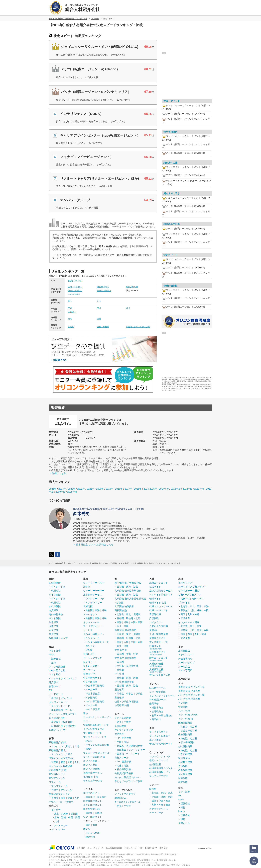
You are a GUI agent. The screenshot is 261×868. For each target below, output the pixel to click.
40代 (128, 308)
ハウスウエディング (160, 756)
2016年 (138, 489)
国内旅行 (90, 797)
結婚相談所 (155, 764)
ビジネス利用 (93, 833)
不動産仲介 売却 (57, 742)
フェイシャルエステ (160, 736)
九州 (77, 762)
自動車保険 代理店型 (189, 691)
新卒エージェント (159, 659)
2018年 (119, 489)
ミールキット (90, 614)
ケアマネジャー (137, 750)
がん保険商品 (185, 746)
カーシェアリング (93, 658)
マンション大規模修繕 (61, 766)
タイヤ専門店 (185, 670)
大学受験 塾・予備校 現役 (128, 583)
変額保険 (183, 778)
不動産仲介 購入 (57, 750)
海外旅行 (102, 797)
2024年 (62, 489)
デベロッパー (58, 829)
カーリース (89, 670)
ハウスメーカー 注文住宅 (61, 802)
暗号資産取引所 (57, 718)
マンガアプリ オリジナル (96, 753)
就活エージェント (159, 583)
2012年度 (188, 489)
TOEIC (120, 746)
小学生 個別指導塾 (124, 682)
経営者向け (157, 708)
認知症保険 (184, 758)
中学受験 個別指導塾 (125, 658)
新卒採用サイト (157, 653)
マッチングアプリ (159, 776)
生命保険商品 (185, 734)
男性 (70, 301)
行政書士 (122, 750)
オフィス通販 (90, 765)
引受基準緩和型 (189, 731)
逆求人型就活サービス (161, 591)
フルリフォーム (59, 786)
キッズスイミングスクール (128, 802)
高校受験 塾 (121, 610)
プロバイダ (184, 603)
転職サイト (155, 599)
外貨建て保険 (185, 762)
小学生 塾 (120, 674)
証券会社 (56, 659)
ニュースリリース (95, 848)
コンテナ (90, 646)
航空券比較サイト (93, 801)
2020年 (100, 489)
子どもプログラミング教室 (129, 781)
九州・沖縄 (123, 626)
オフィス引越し (91, 761)
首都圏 (55, 762)
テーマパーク (156, 812)
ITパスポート (133, 754)
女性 (99, 301)
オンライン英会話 (124, 730)
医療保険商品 (185, 723)
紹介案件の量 (132, 287)
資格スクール (122, 758)
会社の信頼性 (74, 294)
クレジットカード (58, 702)
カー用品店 (184, 667)
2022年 (81, 489)
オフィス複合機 (91, 769)
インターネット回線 (189, 622)
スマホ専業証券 (57, 667)
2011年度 (199, 489)
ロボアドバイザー (58, 730)
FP (118, 738)
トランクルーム (91, 638)
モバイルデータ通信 (189, 591)
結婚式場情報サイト (160, 772)
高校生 (120, 694)
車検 (86, 713)
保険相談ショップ (58, 638)
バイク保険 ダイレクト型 (191, 695)
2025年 (53, 489)
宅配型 (89, 650)
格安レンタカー (91, 666)
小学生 (139, 694)
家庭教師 (119, 698)
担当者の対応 (103, 287)
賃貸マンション (57, 778)
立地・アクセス (75, 287)
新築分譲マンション (59, 794)
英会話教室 (120, 726)
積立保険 (183, 782)
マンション (57, 746)
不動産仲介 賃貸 (57, 770)
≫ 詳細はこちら (57, 473)
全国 (168, 805)
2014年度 (164, 489)
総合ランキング (75, 281)
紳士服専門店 (185, 659)
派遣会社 (154, 630)
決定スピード (170, 255)
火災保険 (54, 610)
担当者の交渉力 (104, 291)
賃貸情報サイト (57, 774)
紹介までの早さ (75, 291)
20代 (70, 308)
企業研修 (154, 704)
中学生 (130, 694)
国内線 (89, 813)
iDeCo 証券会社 (57, 670)
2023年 (72, 489)
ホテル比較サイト (93, 805)
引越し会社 (89, 654)
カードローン (56, 694)
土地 (77, 746)
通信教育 (119, 690)
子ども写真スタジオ (94, 729)
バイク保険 (55, 595)
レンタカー (89, 662)
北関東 (65, 814)
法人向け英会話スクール (127, 777)
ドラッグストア (186, 655)
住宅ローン (55, 686)
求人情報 (164, 848)
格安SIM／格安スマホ (190, 595)
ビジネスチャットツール (162, 696)
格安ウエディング (159, 760)
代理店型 (56, 591)
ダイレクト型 (58, 587)
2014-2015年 (150, 489)
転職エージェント (159, 610)
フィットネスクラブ (125, 794)
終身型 (184, 727)
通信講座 (119, 734)
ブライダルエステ (159, 732)
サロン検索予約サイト (161, 744)
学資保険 (54, 634)
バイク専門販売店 (95, 702)
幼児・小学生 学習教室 (127, 702)
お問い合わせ (130, 848)
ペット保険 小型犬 (188, 715)
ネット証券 (55, 651)
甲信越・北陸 (133, 618)
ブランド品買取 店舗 (94, 757)
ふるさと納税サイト (94, 634)
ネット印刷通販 (157, 692)
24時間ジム (121, 798)
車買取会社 (89, 674)
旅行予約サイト (91, 793)
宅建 (119, 742)
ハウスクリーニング (94, 599)
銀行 (54, 663)
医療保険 (54, 626)
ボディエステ (156, 740)
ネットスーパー (91, 622)
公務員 (120, 754)
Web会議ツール (158, 700)
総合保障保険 (185, 770)
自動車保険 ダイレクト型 (191, 687)
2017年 (128, 489)
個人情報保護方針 (114, 848)
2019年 (109, 489)
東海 (63, 762)
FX (50, 690)
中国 (206, 610)
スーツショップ (186, 663)
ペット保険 (55, 618)
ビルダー (56, 810)
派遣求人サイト (157, 638)
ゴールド (70, 710)
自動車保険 (55, 583)
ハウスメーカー (59, 825)
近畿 (99, 319)
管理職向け (157, 711)
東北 (57, 814)
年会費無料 (57, 710)
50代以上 (72, 312)
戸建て (69, 746)
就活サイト (155, 587)
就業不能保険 (185, 754)
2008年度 (72, 492)
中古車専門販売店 (95, 686)
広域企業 (185, 618)
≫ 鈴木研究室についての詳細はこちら (93, 545)
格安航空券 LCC (92, 809)
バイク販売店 (90, 698)
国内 (88, 825)
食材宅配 (88, 606)
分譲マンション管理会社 (62, 758)
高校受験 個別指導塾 (125, 630)
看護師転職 (155, 614)
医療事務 (127, 738)
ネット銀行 (55, 674)
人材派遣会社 (156, 671)
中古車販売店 (90, 682)
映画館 (153, 789)
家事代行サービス (93, 595)
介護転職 (154, 618)
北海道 (120, 614)
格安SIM (185, 599)
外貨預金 (54, 682)
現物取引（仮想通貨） (63, 722)
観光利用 (90, 837)
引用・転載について (148, 848)
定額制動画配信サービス (96, 725)
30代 (99, 308)
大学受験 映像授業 (124, 606)
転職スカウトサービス (161, 606)
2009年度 (61, 492)
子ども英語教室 (123, 718)
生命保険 (54, 622)
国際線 (98, 813)
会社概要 (81, 848)
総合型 (89, 741)
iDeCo (182, 811)
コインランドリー (93, 603)
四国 (183, 614)
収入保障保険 (188, 742)
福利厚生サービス (93, 773)
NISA (52, 655)
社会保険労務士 (134, 746)
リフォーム (55, 782)
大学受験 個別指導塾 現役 (128, 591)
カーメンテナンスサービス (97, 717)
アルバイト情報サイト (161, 595)
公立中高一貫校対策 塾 (127, 666)
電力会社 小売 (91, 777)
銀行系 (55, 698)
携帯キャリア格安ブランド (192, 587)
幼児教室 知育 (122, 705)
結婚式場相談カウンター (162, 768)
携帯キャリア (185, 583)
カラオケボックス (159, 809)
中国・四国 (74, 817)
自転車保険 (55, 606)
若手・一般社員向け (162, 715)
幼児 (119, 722)
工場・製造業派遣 (159, 634)
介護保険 (183, 766)
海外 (95, 825)
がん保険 (54, 630)
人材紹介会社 (156, 665)
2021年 (90, 489)
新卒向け (156, 719)
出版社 (89, 749)
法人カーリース (157, 688)
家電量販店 (184, 651)
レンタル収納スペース (97, 642)
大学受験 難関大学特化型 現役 (130, 599)
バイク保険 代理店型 (189, 699)
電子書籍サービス (93, 733)
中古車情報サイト (93, 678)
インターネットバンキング (63, 678)
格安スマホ (198, 599)
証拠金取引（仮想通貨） (64, 726)
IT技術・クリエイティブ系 (138, 327)
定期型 (193, 727)
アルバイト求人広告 (160, 675)
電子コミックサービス (95, 737)
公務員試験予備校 (124, 773)
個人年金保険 (185, 774)
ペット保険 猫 (186, 719)
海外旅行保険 (56, 614)
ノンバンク (66, 698)
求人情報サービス (159, 642)
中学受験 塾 (121, 650)
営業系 (71, 327)
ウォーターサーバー (94, 583)
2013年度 (176, 489)
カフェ (87, 721)
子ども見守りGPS (93, 781)
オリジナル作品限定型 (97, 745)
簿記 (126, 742)
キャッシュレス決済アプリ (63, 714)
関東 (70, 319)
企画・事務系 (103, 327)
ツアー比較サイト (93, 817)
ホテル (87, 829)
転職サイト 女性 (158, 603)
